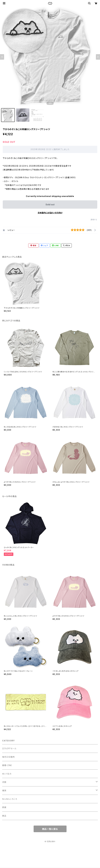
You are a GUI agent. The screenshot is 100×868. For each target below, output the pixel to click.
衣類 (4, 782)
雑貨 (4, 790)
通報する (94, 220)
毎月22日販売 (9, 757)
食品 (4, 816)
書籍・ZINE (7, 765)
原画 (4, 807)
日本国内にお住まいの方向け (50, 213)
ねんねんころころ (10, 799)
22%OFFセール (9, 748)
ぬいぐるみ (7, 774)
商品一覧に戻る (50, 829)
